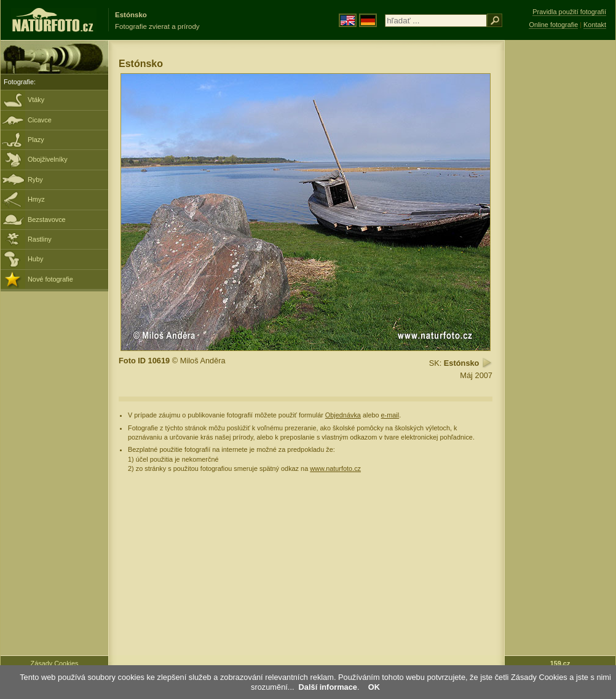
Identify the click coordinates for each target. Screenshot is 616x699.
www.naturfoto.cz (335, 468)
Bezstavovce (47, 219)
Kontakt (595, 25)
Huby (35, 259)
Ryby (35, 180)
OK (374, 687)
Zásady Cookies (55, 663)
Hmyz (36, 199)
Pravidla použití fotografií (569, 12)
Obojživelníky (48, 159)
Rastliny (40, 239)
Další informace (328, 687)
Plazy (36, 140)
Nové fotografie (50, 279)
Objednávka (343, 415)
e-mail (390, 415)
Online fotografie (553, 25)
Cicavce (40, 120)
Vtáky (36, 100)
